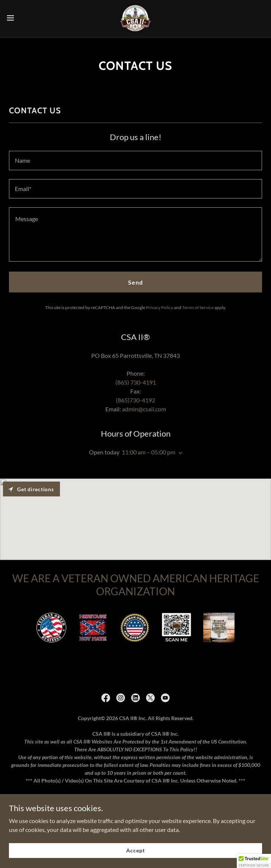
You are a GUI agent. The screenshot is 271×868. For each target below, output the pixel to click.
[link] (135, 18)
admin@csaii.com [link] (144, 406)
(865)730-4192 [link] (135, 397)
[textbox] (135, 158)
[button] (23, 18)
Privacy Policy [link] (160, 305)
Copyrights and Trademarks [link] (135, 806)
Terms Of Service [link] (135, 796)
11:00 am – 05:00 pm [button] (149, 449)
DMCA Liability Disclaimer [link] (135, 816)
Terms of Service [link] (198, 305)
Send (135, 280)
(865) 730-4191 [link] (136, 380)
